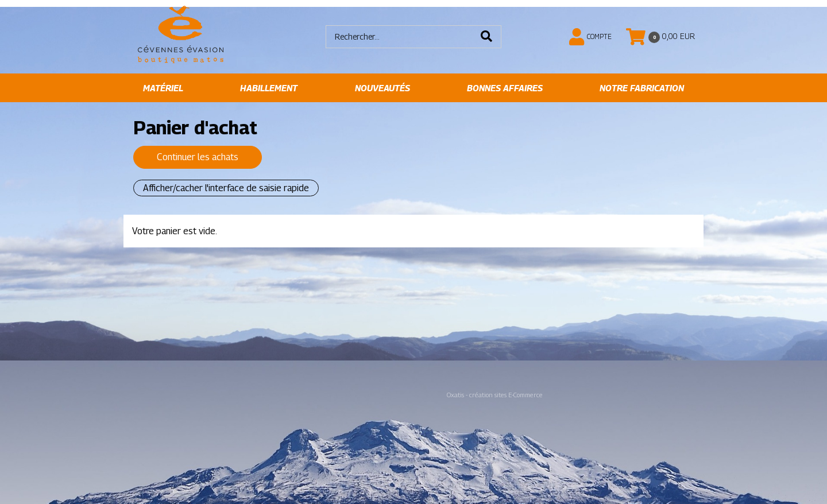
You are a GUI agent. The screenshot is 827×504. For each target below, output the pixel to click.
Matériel (163, 88)
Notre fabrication (642, 88)
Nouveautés (382, 88)
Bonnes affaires (505, 88)
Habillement (269, 88)
